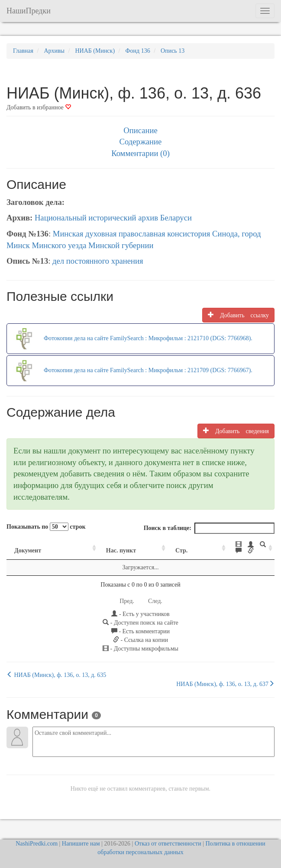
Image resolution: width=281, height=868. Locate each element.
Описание (140, 130)
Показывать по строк (46, 527)
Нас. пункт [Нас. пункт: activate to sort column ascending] (90, 544)
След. (155, 595)
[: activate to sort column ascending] (224, 545)
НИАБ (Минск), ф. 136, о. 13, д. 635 (56, 669)
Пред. (127, 595)
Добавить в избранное (39, 107)
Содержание (141, 142)
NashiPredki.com (37, 838)
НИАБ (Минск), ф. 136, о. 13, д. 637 (225, 678)
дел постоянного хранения (98, 261)
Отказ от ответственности (168, 838)
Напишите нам (81, 838)
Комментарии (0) (140, 153)
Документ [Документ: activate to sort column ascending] (28, 544)
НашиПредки (29, 11)
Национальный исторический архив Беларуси (113, 218)
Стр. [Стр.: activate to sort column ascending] (147, 544)
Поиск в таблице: (209, 528)
